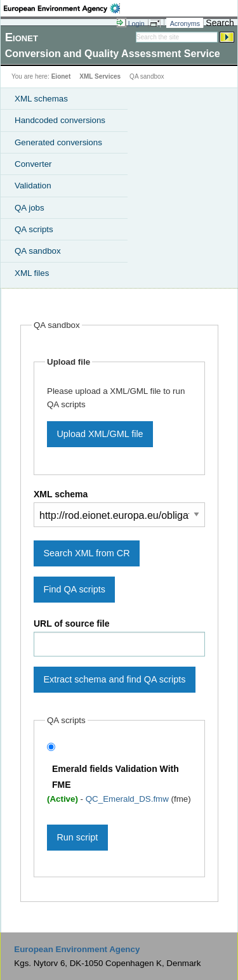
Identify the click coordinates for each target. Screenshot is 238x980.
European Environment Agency (77, 949)
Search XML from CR (86, 553)
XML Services (100, 76)
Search (220, 23)
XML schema (61, 494)
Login (136, 23)
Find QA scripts (74, 589)
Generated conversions (58, 142)
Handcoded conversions (60, 120)
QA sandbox (38, 251)
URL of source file (72, 624)
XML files (32, 273)
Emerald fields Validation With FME (116, 777)
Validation (33, 186)
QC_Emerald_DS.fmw (129, 799)
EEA (62, 8)
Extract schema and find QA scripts (114, 679)
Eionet (61, 76)
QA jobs (30, 208)
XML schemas (41, 99)
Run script (77, 837)
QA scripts (34, 229)
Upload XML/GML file (100, 434)
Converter (33, 164)
